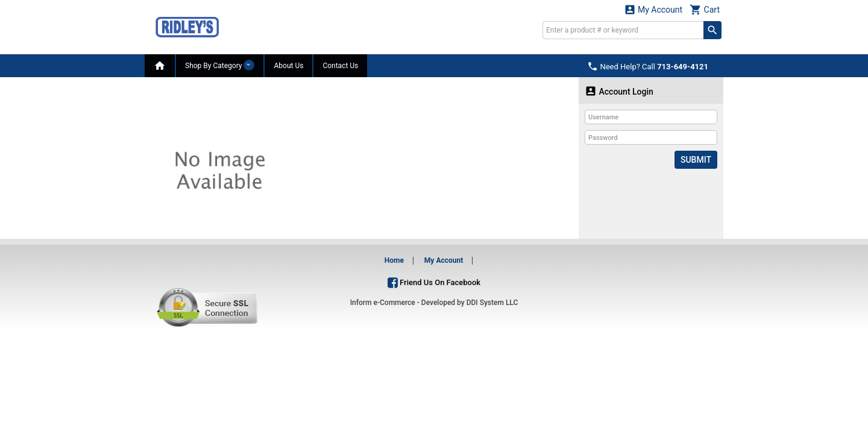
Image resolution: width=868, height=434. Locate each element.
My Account (653, 9)
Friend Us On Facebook (434, 282)
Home (394, 260)
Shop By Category (220, 65)
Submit (696, 160)
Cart (705, 9)
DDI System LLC (492, 303)
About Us (288, 66)
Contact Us (340, 66)
